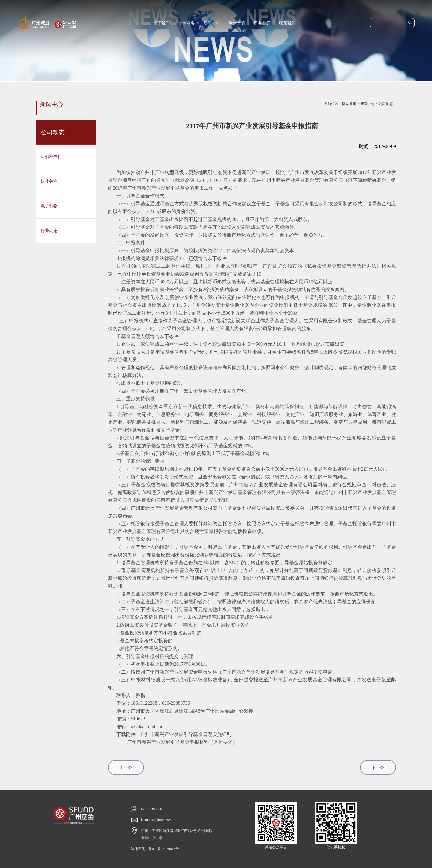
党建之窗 (237, 23)
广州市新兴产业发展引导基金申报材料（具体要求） (182, 742)
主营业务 (187, 23)
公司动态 (386, 104)
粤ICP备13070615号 (164, 849)
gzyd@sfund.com (148, 726)
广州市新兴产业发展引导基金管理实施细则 (186, 734)
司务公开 (262, 23)
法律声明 (138, 849)
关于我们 (161, 23)
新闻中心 (212, 23)
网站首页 (349, 104)
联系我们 (287, 23)
